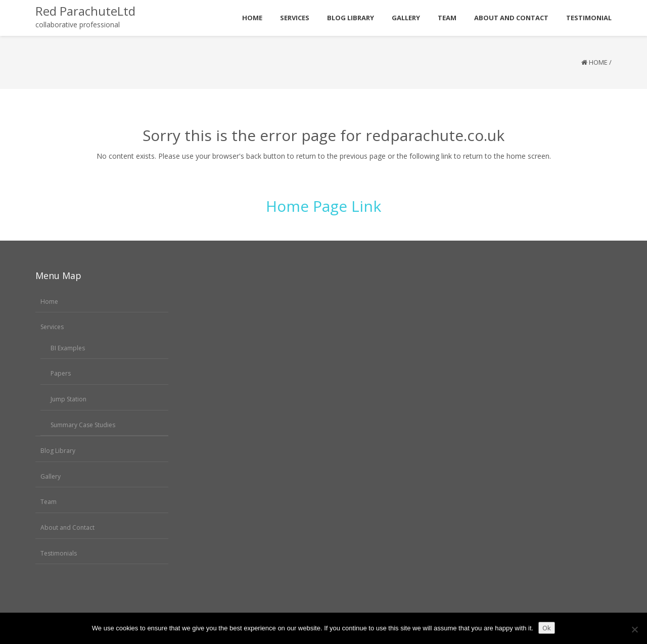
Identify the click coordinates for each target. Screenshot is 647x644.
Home (598, 62)
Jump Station (68, 399)
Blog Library (58, 451)
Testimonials (59, 553)
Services (52, 327)
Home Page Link (323, 206)
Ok (547, 628)
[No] (634, 629)
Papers (61, 373)
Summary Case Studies (83, 425)
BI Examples (68, 348)
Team (49, 502)
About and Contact (67, 527)
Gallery (51, 476)
